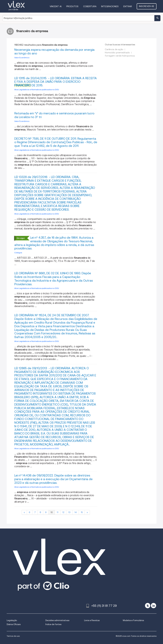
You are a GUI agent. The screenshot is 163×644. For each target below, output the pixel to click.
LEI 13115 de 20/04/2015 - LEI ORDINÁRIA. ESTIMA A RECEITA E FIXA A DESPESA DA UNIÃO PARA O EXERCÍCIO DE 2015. (56, 82)
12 (63, 512)
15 (82, 512)
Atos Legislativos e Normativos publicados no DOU (37, 89)
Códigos (18, 253)
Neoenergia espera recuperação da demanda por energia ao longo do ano (54, 52)
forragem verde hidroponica (120, 56)
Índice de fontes (53, 624)
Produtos (72, 6)
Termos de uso (13, 636)
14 (76, 512)
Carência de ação (114, 49)
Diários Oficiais (14, 624)
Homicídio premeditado (117, 52)
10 (52, 512)
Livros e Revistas (92, 620)
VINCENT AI (56, 6)
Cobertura (90, 6)
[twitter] (148, 606)
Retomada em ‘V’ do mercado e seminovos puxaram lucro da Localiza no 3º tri (54, 115)
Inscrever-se (147, 6)
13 (69, 512)
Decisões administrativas (57, 620)
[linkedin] (154, 606)
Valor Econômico (22, 58)
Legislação (12, 620)
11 (58, 512)
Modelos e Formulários (133, 620)
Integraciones (110, 6)
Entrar (128, 6)
